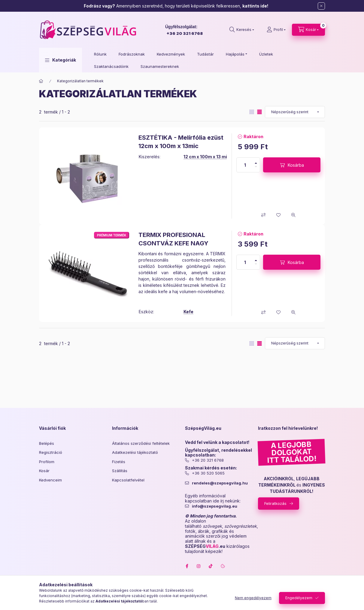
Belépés (47, 443)
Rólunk (100, 54)
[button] (61, 60)
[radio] (252, 112)
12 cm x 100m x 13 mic (207, 157)
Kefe (188, 312)
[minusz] (256, 167)
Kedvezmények (171, 54)
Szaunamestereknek (160, 66)
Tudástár (205, 54)
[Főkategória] (41, 81)
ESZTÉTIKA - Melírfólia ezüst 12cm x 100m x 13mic (181, 142)
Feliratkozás (275, 503)
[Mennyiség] (245, 165)
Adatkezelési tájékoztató (135, 452)
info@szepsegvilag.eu (215, 506)
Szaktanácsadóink (111, 66)
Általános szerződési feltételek (141, 443)
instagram (199, 566)
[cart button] (308, 30)
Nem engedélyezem (253, 598)
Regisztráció (51, 452)
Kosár (44, 471)
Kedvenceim (50, 480)
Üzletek (266, 54)
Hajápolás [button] (235, 54)
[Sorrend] (295, 112)
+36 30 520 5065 (208, 473)
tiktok (211, 566)
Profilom (47, 462)
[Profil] (276, 30)
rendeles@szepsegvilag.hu (220, 483)
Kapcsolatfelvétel (128, 480)
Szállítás (120, 471)
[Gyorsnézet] (293, 215)
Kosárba (296, 165)
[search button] (242, 30)
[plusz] (256, 163)
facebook (187, 566)
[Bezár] (321, 6)
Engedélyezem (299, 598)
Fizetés (119, 462)
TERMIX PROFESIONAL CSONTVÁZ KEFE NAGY (173, 239)
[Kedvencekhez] (278, 215)
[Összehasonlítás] (263, 215)
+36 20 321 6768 (185, 33)
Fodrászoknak (132, 54)
